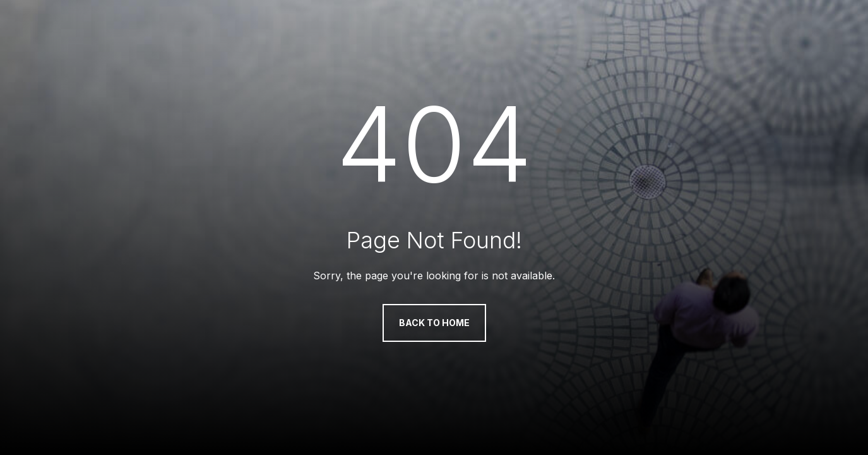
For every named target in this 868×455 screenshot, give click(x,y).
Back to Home (434, 323)
